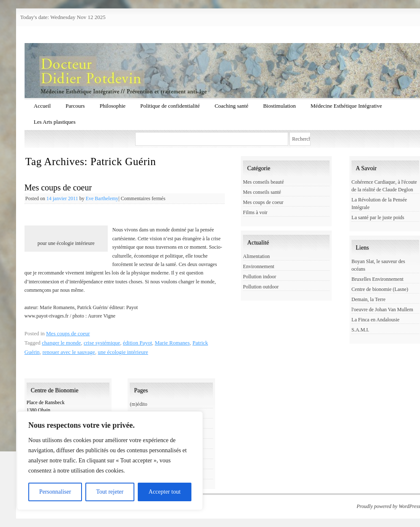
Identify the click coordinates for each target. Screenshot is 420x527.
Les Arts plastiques (55, 122)
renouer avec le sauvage (69, 352)
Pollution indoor (259, 277)
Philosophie (113, 106)
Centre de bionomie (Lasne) (380, 289)
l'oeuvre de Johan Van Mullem (382, 310)
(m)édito (138, 404)
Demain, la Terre (369, 299)
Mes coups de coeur (58, 187)
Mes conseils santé (262, 192)
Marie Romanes (172, 343)
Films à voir (255, 212)
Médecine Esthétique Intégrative (346, 106)
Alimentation (256, 256)
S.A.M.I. (360, 330)
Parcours (75, 106)
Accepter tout (165, 492)
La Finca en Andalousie (376, 320)
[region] (110, 461)
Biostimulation (280, 106)
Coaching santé (232, 106)
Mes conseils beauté (263, 182)
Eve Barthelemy (102, 198)
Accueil (42, 106)
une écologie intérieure (123, 352)
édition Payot (138, 343)
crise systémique (102, 343)
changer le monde (61, 343)
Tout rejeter (110, 492)
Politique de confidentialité (170, 106)
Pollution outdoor (261, 287)
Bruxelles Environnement (378, 279)
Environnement (259, 266)
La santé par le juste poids (378, 217)
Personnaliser (55, 492)
